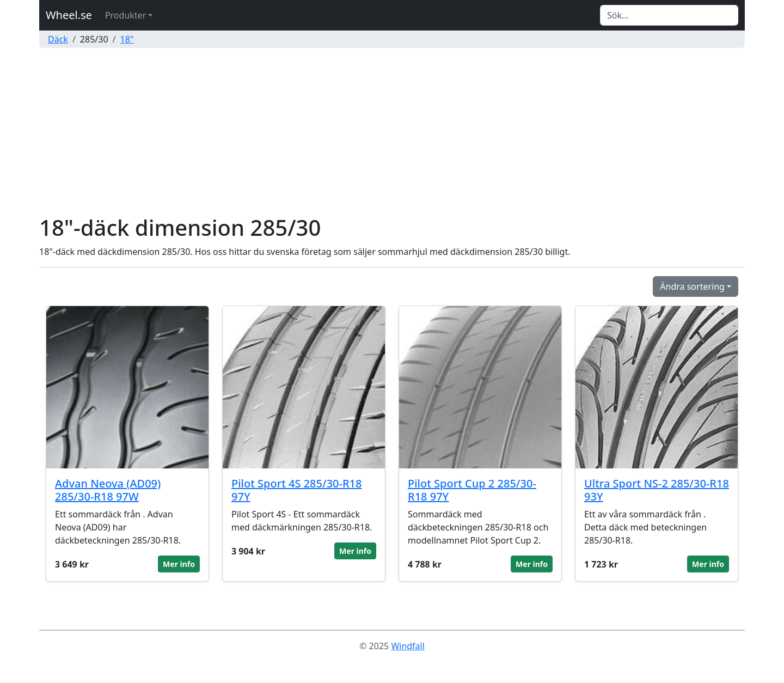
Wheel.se (69, 15)
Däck (58, 39)
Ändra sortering (692, 286)
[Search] (669, 15)
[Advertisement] (392, 133)
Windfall (408, 646)
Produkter (125, 15)
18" (127, 39)
